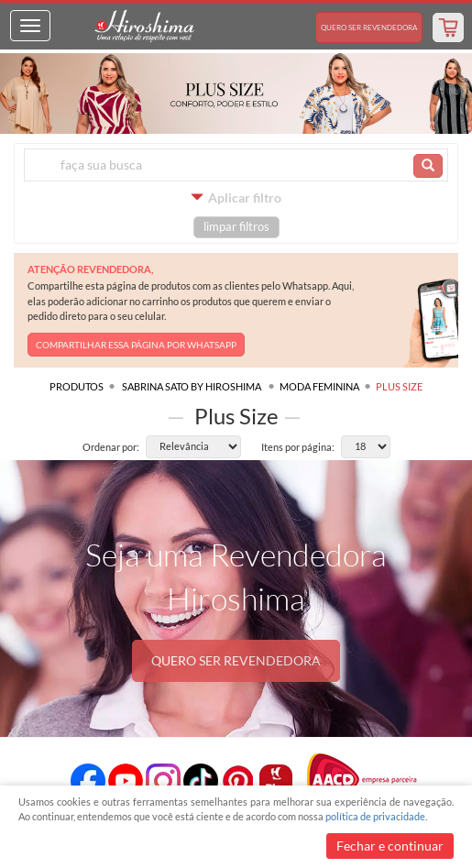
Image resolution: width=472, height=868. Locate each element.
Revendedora (369, 27)
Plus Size (399, 386)
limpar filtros (236, 227)
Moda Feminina (319, 386)
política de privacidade (375, 816)
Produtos (77, 386)
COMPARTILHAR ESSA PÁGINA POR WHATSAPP (136, 345)
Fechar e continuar (390, 846)
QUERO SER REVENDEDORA (236, 660)
